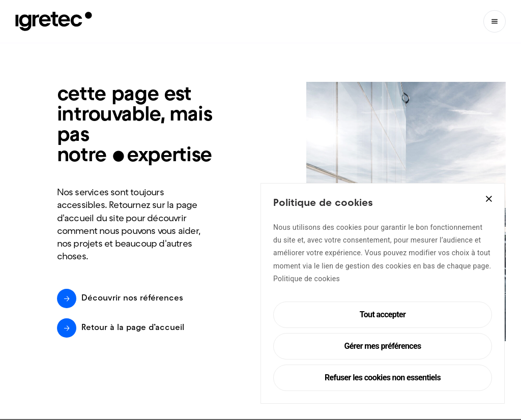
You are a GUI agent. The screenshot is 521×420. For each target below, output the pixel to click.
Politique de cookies (307, 279)
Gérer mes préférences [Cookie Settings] (382, 346)
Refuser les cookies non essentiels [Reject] (383, 378)
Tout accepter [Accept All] (383, 314)
